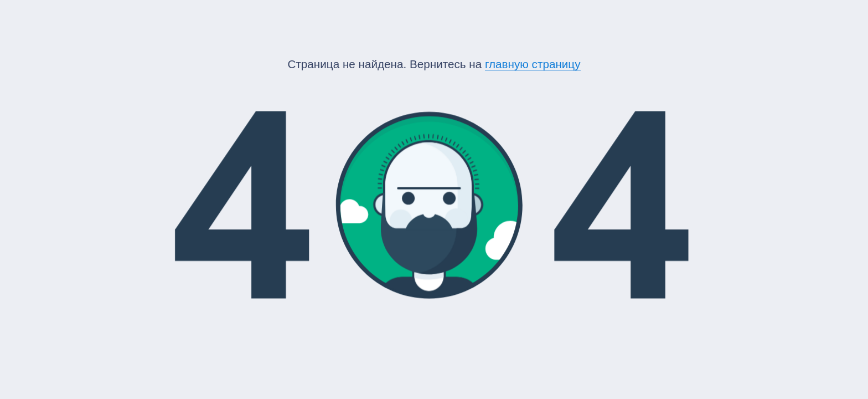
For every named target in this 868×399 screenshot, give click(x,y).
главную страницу (533, 64)
